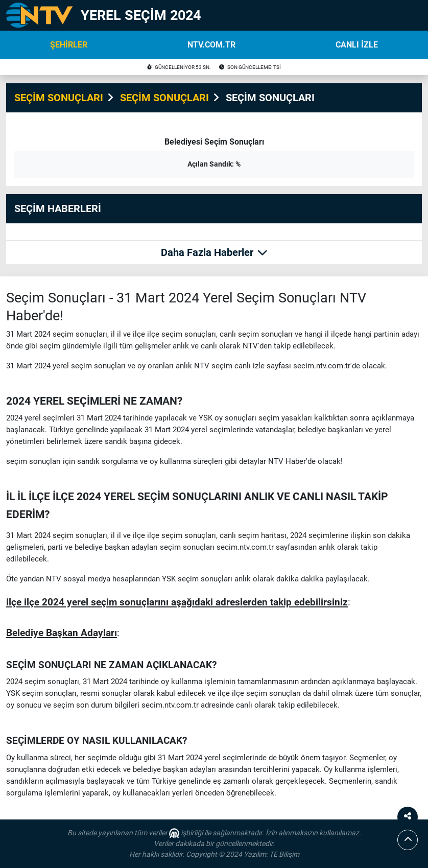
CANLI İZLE (357, 45)
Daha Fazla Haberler (214, 252)
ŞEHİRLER (69, 45)
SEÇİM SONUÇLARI (59, 98)
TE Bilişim (284, 854)
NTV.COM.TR (211, 45)
